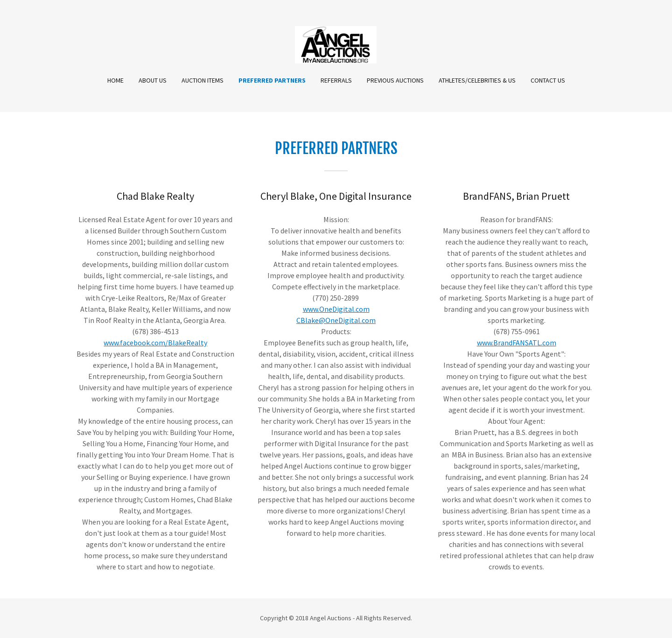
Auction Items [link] (203, 80)
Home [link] (115, 80)
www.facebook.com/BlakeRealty (155, 343)
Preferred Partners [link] (272, 80)
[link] (336, 44)
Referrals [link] (336, 80)
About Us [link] (153, 80)
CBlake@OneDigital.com (336, 320)
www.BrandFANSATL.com (517, 343)
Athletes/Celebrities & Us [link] (477, 80)
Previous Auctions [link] (395, 80)
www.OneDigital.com (336, 309)
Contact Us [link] (548, 80)
